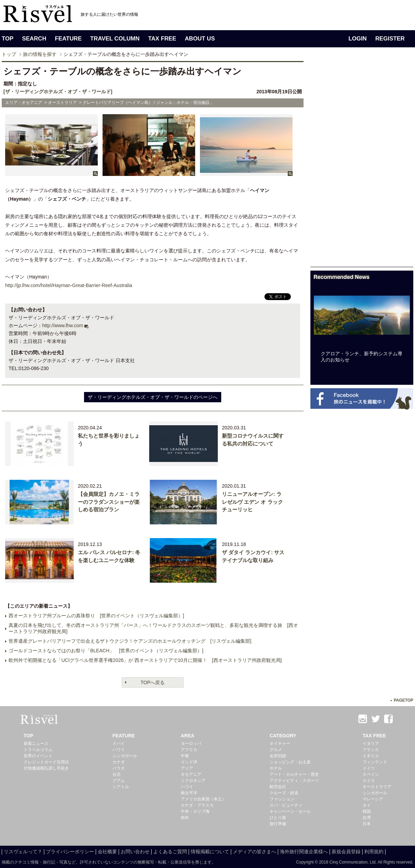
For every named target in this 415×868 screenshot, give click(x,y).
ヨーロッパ (191, 744)
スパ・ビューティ (286, 805)
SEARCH (34, 39)
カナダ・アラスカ (197, 805)
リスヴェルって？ (23, 852)
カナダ (119, 762)
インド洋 (189, 762)
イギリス (371, 756)
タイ (367, 805)
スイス (369, 781)
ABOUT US (200, 39)
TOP (8, 39)
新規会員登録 (346, 852)
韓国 (367, 811)
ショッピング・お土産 (290, 762)
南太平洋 (189, 793)
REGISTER (390, 39)
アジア (187, 768)
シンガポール (125, 756)
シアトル (121, 787)
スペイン (371, 774)
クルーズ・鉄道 (284, 793)
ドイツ (369, 768)
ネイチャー (280, 744)
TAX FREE (162, 39)
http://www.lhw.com (63, 325)
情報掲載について (210, 852)
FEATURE (68, 39)
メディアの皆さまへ (254, 852)
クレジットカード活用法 (46, 762)
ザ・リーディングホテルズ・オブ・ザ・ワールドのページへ (153, 397)
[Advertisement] (362, 164)
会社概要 (107, 852)
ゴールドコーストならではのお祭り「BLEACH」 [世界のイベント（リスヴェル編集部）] (106, 651)
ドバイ (119, 744)
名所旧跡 (278, 756)
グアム (119, 781)
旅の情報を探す (40, 54)
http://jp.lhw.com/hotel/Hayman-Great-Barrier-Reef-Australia (69, 285)
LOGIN (358, 39)
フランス (371, 750)
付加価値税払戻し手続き (46, 768)
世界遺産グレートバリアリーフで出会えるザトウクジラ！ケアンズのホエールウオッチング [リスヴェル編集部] (130, 641)
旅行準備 (278, 824)
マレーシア (373, 799)
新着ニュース (36, 744)
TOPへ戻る (153, 682)
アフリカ (189, 750)
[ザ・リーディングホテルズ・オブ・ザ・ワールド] (58, 92)
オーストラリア (377, 787)
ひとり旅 (278, 818)
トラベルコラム (38, 750)
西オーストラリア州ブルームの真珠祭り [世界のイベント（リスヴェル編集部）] (96, 616)
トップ (9, 54)
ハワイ (119, 750)
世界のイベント (38, 756)
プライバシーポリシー (70, 852)
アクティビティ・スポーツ (294, 781)
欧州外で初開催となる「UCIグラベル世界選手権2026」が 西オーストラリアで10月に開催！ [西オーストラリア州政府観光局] (145, 660)
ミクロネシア (193, 781)
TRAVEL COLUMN (115, 39)
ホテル (276, 768)
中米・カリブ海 (195, 811)
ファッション (282, 799)
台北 (117, 774)
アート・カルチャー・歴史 (294, 774)
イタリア (371, 744)
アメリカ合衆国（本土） (203, 799)
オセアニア (191, 774)
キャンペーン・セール (290, 811)
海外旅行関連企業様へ (304, 852)
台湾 (367, 818)
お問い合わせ (135, 852)
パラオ (119, 768)
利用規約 (374, 852)
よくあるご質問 (170, 852)
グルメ (276, 750)
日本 (367, 824)
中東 (185, 756)
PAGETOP (404, 700)
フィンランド (375, 762)
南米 (185, 818)
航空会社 (278, 787)
